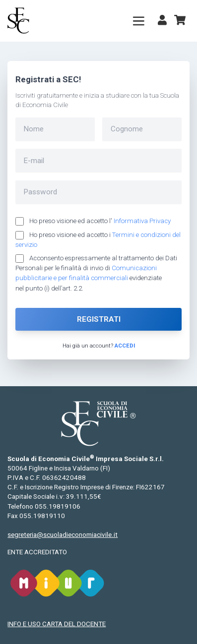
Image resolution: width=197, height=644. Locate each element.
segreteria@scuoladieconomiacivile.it (63, 535)
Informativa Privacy (142, 221)
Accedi (125, 346)
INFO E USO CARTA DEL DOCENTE (57, 624)
